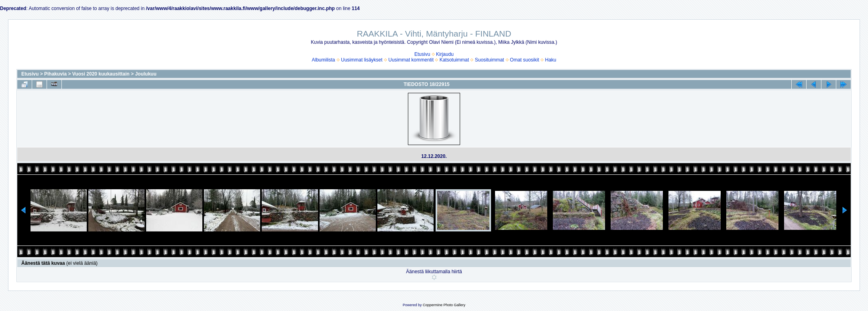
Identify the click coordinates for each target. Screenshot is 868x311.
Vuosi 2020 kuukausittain (101, 74)
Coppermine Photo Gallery (444, 305)
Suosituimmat (490, 60)
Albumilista (324, 60)
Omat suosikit (525, 60)
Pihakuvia (55, 74)
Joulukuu (146, 74)
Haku (550, 60)
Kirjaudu (445, 54)
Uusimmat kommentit (411, 60)
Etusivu (422, 54)
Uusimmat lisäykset (362, 60)
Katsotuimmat (454, 60)
